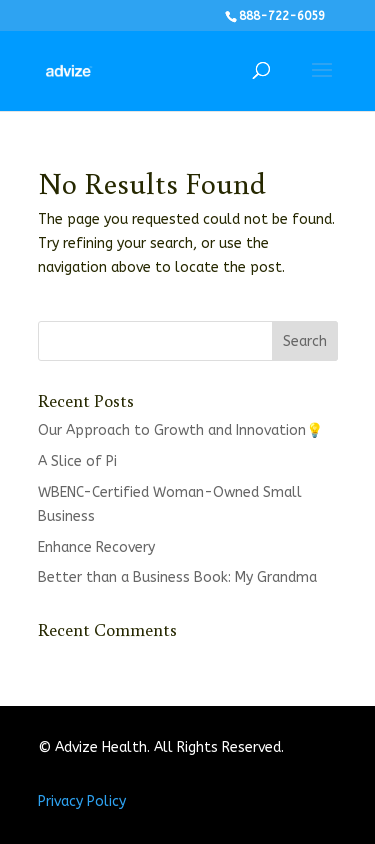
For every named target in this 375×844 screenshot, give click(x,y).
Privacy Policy (82, 801)
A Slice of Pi (77, 461)
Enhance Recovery (96, 547)
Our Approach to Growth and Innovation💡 (180, 430)
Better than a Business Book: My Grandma (177, 577)
